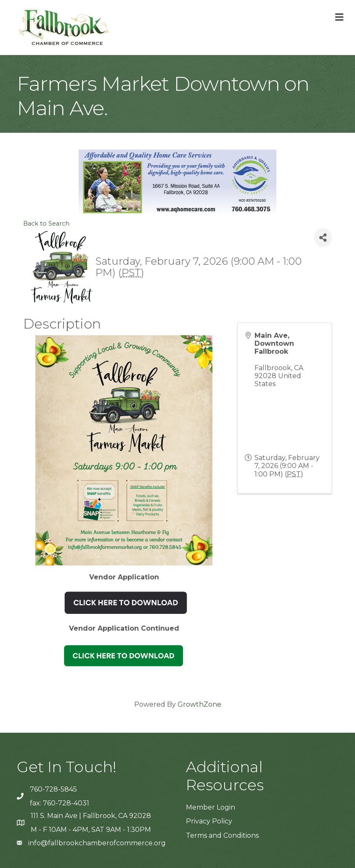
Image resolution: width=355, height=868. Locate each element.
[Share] (323, 238)
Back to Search (46, 224)
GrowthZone (199, 704)
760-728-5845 (53, 789)
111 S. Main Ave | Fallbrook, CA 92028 (91, 816)
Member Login (211, 807)
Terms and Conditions (222, 835)
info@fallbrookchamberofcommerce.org (97, 843)
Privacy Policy (209, 821)
